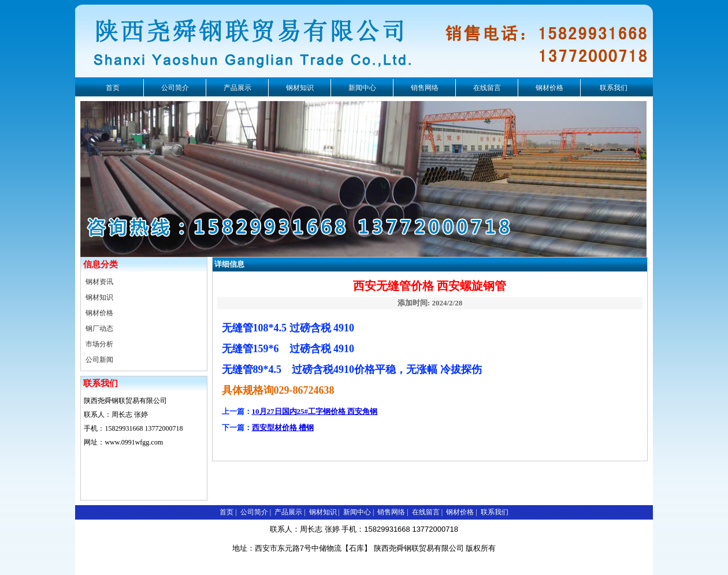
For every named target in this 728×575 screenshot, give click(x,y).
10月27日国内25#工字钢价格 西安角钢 (315, 411)
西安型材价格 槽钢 (283, 427)
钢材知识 (300, 88)
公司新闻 (99, 360)
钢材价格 (549, 88)
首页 (113, 88)
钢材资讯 (99, 282)
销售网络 (425, 88)
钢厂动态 (99, 328)
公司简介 (175, 88)
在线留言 (487, 88)
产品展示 (237, 88)
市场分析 (99, 344)
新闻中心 (362, 88)
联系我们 (614, 88)
